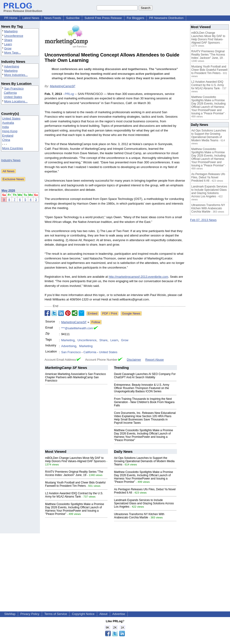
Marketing (11, 31)
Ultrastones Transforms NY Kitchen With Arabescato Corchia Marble (139, 516)
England (8, 136)
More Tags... (13, 53)
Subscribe (73, 18)
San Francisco (14, 88)
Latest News (31, 18)
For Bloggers (135, 18)
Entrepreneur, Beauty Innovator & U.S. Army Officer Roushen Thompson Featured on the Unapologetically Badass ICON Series (142, 388)
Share (8, 40)
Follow (96, 322)
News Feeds (53, 18)
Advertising (11, 66)
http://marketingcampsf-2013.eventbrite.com (138, 277)
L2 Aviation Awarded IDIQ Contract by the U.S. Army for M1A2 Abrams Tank (74, 495)
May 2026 (8, 190)
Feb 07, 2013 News (203, 220)
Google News (131, 313)
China (6, 140)
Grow (8, 48)
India (5, 127)
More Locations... (16, 101)
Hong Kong (10, 131)
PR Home (11, 18)
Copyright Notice (83, 614)
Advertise (119, 614)
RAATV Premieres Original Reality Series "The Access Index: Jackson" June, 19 (74, 473)
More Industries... (16, 75)
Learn (8, 44)
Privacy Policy (30, 614)
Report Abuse (155, 360)
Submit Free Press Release (103, 18)
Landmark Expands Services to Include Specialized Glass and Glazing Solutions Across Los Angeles (144, 503)
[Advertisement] (115, 566)
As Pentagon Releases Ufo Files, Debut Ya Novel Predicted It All (208, 177)
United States (13, 97)
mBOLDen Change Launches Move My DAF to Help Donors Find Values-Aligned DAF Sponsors (75, 460)
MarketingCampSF (62, 86)
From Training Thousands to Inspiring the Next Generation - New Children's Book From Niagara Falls (144, 402)
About (103, 614)
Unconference (14, 36)
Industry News (11, 160)
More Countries (13, 148)
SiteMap (10, 614)
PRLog (69, 94)
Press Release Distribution (23, 9)
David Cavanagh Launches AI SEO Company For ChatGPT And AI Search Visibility (145, 376)
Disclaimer (134, 360)
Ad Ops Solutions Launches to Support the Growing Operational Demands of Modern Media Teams (144, 461)
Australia (8, 123)
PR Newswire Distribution (166, 18)
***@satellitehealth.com (77, 328)
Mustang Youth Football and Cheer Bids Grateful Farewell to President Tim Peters (75, 484)
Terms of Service (56, 614)
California (10, 93)
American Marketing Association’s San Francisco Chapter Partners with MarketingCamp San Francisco (75, 377)
